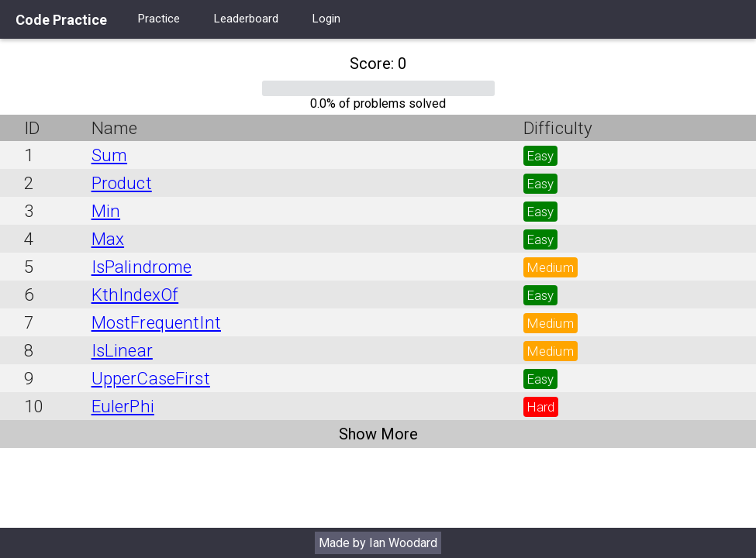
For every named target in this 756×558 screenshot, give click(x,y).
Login (326, 19)
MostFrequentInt (156, 322)
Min (106, 211)
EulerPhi (123, 406)
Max (108, 239)
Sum (109, 155)
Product (122, 183)
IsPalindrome (142, 267)
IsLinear (122, 350)
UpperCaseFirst (151, 378)
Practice (159, 19)
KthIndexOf (135, 294)
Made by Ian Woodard (378, 543)
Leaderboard (246, 19)
